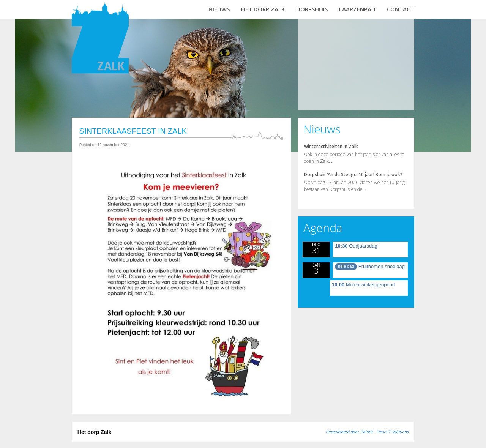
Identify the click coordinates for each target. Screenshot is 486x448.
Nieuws (219, 9)
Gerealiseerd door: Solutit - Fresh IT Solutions (367, 432)
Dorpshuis (312, 9)
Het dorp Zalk (263, 9)
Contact (400, 9)
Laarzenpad (357, 9)
